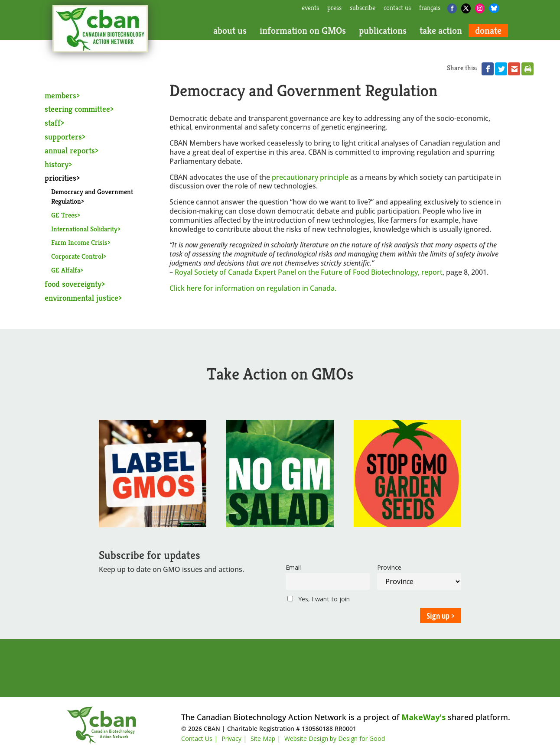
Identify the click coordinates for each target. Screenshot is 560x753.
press (334, 8)
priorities (60, 178)
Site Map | (265, 738)
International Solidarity (84, 229)
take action (441, 31)
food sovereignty (73, 284)
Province (389, 567)
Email (293, 567)
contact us (397, 8)
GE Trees (64, 215)
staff (53, 123)
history (57, 164)
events (310, 8)
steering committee (77, 109)
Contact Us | (199, 738)
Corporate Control (77, 256)
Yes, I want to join (319, 599)
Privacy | (234, 738)
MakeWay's (423, 717)
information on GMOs (303, 31)
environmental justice (81, 298)
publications (383, 31)
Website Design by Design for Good (335, 738)
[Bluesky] (494, 8)
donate (488, 31)
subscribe (363, 8)
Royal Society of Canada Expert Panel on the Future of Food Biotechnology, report (309, 272)
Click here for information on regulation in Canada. (253, 288)
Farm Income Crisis (79, 242)
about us (230, 31)
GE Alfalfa (66, 270)
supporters (63, 136)
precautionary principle (310, 177)
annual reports (70, 150)
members (60, 95)
